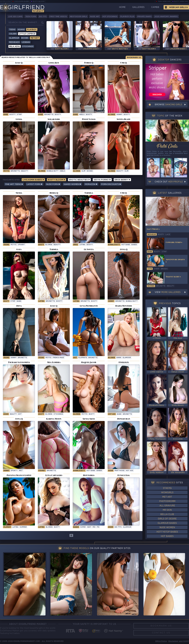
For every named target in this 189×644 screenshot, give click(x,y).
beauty (25, 171)
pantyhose (120, 471)
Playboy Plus (127, 17)
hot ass (112, 414)
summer (23, 527)
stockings (58, 414)
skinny (119, 115)
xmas (76, 245)
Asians (21, 30)
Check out (169, 182)
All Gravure (167, 506)
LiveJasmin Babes (22, 2)
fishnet (42, 471)
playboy (7, 527)
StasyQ (167, 488)
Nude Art (95, 17)
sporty (14, 471)
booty (12, 115)
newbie (151, 286)
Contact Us (161, 633)
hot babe (126, 245)
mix (94, 527)
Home (122, 7)
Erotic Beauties (79, 180)
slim (83, 171)
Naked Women (72, 184)
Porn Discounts (111, 184)
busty (41, 245)
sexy (89, 527)
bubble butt (53, 171)
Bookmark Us (134, 58)
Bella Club (167, 514)
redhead (152, 235)
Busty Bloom (39, 2)
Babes (134, 245)
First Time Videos (58, 17)
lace (168, 235)
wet (21, 471)
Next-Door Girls (79, 17)
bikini (119, 358)
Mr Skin (167, 510)
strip (19, 115)
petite (6, 171)
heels (82, 115)
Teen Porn (31, 17)
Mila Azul (15, 47)
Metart (35, 38)
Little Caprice (27, 34)
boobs (90, 171)
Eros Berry (122, 180)
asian (6, 414)
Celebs (13, 34)
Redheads (14, 42)
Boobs (25, 38)
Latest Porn (35, 184)
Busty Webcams (181, 2)
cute (150, 269)
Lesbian (26, 42)
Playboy (32, 30)
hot (75, 358)
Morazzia (91, 184)
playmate (83, 358)
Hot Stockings (110, 17)
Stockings (28, 47)
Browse (168, 105)
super (83, 527)
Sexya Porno (102, 180)
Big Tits (43, 17)
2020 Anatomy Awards (166, 17)
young (6, 245)
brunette (49, 115)
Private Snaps (144, 17)
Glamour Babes (167, 523)
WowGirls (167, 493)
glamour (127, 358)
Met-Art (167, 497)
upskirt (21, 245)
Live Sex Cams (15, 17)
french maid (58, 358)
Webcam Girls (177, 7)
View (168, 292)
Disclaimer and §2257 (179, 641)
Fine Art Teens (14, 184)
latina (82, 245)
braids (164, 269)
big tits (118, 527)
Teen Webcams (164, 2)
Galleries (138, 7)
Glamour (14, 38)
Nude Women (167, 528)
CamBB (155, 7)
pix (98, 527)
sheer (157, 269)
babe (6, 115)
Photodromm (167, 501)
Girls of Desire (167, 519)
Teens (12, 30)
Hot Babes (167, 536)
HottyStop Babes (167, 532)
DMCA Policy (161, 641)
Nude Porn (53, 184)
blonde (112, 115)
